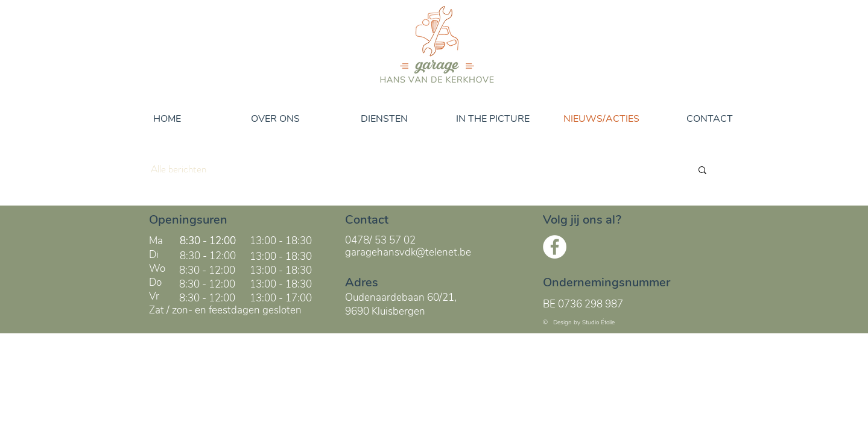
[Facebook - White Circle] (555, 247)
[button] (702, 171)
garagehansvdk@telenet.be (408, 252)
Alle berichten (179, 169)
